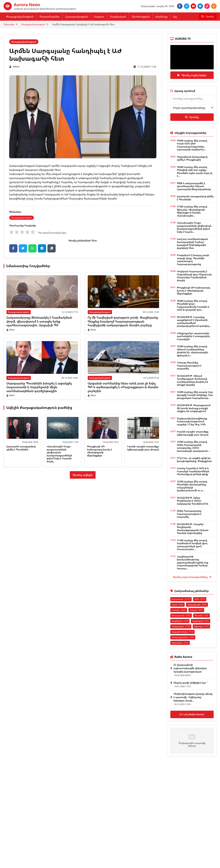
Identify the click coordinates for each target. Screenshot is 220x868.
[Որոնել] (208, 17)
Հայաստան (181, 599)
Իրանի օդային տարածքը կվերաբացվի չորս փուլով (143, 448)
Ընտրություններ (183, 637)
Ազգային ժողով (183, 632)
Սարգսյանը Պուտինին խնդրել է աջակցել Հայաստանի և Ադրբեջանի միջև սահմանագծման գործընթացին (39, 387)
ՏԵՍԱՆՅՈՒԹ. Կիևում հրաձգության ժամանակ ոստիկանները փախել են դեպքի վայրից (192, 380)
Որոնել (192, 117)
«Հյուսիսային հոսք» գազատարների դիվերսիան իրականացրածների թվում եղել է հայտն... (194, 227)
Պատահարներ (49, 17)
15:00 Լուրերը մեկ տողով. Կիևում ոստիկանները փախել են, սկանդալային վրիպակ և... (192, 351)
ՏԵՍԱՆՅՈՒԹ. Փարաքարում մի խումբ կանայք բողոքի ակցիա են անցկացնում (194, 408)
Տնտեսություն (141, 17)
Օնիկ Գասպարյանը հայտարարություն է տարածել (189, 514)
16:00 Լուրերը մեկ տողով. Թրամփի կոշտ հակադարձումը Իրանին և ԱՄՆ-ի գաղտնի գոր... (193, 305)
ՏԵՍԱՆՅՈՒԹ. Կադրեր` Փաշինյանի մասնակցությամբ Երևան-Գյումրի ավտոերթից (193, 529)
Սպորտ (99, 17)
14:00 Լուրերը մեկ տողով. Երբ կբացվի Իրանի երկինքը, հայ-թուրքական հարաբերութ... (195, 395)
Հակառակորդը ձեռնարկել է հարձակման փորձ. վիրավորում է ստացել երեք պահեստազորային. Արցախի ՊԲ (39, 321)
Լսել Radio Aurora (192, 714)
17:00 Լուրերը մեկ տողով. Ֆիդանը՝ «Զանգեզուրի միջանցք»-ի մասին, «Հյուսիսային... (192, 211)
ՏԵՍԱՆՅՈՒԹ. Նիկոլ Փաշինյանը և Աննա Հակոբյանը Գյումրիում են (193, 501)
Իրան (178, 605)
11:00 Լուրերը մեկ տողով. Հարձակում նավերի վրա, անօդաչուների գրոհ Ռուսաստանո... (192, 545)
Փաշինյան (180, 621)
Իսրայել (179, 610)
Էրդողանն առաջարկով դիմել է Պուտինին (21, 448)
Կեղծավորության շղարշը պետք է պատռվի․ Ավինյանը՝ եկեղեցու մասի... (193, 697)
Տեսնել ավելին (83, 475)
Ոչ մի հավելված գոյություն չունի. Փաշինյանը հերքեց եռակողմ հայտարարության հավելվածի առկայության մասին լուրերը (123, 321)
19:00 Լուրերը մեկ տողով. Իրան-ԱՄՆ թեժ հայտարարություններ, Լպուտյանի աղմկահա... (192, 145)
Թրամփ (201, 615)
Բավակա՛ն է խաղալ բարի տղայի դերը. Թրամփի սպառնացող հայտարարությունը (193, 260)
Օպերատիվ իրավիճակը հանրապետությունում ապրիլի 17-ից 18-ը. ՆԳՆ (192, 421)
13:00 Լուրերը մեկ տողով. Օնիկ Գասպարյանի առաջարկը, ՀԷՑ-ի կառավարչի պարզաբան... (193, 446)
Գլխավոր (9, 24)
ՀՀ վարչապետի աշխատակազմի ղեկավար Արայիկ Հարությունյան (190, 668)
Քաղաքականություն (20, 17)
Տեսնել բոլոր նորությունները (192, 577)
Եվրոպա (201, 626)
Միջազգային (197, 605)
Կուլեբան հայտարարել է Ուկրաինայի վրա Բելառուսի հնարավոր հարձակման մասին (194, 276)
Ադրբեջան (201, 621)
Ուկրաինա (180, 643)
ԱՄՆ (200, 599)
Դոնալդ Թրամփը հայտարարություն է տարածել (189, 365)
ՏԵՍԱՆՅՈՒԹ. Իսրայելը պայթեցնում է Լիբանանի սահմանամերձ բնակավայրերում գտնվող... (194, 321)
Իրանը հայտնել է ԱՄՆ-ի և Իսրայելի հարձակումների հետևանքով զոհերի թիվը (193, 471)
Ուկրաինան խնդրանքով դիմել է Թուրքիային (192, 158)
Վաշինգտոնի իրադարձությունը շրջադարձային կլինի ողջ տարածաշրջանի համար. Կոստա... (193, 562)
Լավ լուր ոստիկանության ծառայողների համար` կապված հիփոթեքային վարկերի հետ (192, 243)
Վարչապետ (181, 626)
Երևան (196, 610)
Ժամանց (161, 17)
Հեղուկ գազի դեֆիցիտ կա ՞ (191, 683)
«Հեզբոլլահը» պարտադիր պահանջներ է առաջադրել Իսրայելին (193, 336)
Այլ (175, 17)
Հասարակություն (77, 17)
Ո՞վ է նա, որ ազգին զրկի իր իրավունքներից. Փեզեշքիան (194, 459)
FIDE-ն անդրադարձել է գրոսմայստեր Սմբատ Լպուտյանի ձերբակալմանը (194, 186)
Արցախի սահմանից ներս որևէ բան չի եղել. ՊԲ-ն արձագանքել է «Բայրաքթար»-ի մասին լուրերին (123, 387)
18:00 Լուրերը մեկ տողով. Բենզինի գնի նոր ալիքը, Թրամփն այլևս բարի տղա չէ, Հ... (195, 171)
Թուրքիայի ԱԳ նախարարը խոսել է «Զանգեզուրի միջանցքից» (100, 451)
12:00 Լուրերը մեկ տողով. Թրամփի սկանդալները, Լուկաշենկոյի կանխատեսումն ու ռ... (192, 486)
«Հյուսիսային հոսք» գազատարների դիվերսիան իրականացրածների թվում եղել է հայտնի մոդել (59, 454)
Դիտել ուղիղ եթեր (192, 75)
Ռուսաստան (181, 615)
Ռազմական (118, 17)
